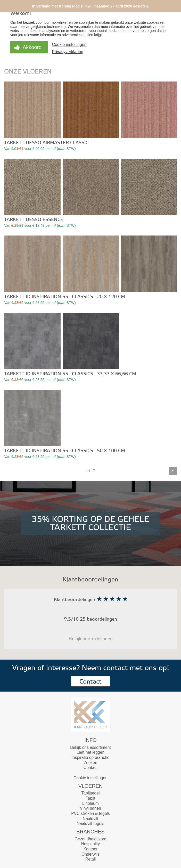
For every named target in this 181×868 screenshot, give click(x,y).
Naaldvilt (90, 819)
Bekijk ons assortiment (90, 747)
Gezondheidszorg (90, 839)
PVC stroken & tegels (90, 813)
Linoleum (90, 803)
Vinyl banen (90, 808)
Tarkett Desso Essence (34, 220)
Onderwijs (90, 854)
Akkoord (32, 47)
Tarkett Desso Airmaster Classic (46, 143)
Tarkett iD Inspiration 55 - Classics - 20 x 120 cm (65, 297)
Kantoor (90, 849)
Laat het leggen (91, 752)
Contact (90, 682)
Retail (90, 859)
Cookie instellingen (69, 44)
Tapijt (91, 798)
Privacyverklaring (68, 52)
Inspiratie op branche (90, 757)
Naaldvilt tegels (91, 824)
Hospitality (91, 844)
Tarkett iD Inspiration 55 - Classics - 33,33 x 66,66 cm (70, 374)
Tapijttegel (91, 793)
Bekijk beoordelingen (91, 639)
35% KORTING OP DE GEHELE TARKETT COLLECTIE (90, 523)
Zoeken (91, 763)
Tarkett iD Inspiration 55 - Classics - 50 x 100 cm (65, 451)
